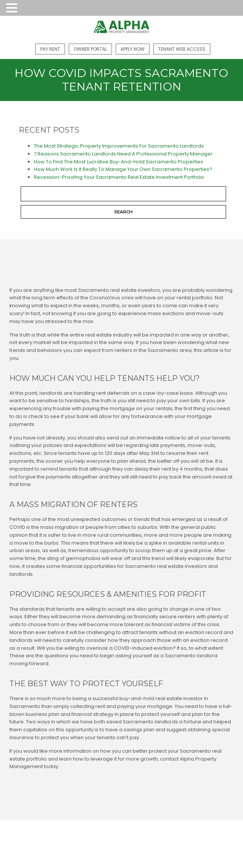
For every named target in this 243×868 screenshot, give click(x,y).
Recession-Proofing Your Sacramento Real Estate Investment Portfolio (119, 177)
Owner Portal (90, 49)
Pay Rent (50, 49)
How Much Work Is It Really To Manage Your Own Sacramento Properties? (123, 169)
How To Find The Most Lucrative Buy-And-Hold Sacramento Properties (118, 162)
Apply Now (133, 49)
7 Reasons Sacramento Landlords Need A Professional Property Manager (123, 154)
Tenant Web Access (182, 49)
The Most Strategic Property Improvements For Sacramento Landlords (119, 146)
